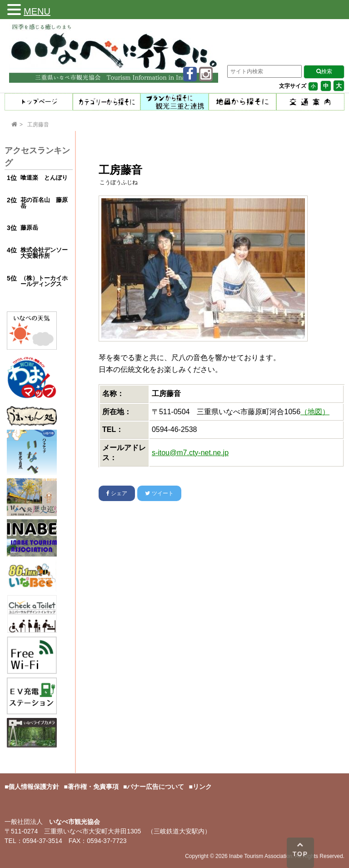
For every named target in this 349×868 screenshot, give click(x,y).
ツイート (159, 493)
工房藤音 (38, 125)
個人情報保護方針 (34, 787)
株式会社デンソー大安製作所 (44, 253)
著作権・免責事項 (93, 787)
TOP (301, 849)
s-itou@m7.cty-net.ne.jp (190, 453)
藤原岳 (29, 228)
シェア (117, 493)
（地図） (315, 412)
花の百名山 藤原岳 (44, 203)
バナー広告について (155, 787)
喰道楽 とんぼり (44, 178)
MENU (37, 11)
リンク (202, 787)
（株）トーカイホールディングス (44, 281)
